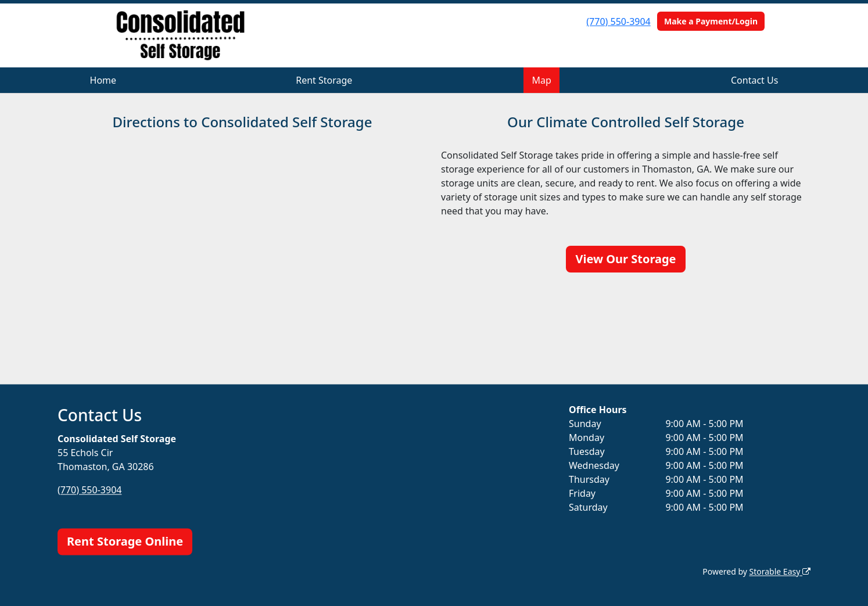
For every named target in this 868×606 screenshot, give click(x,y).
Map (542, 80)
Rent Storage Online (125, 541)
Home (103, 80)
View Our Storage (625, 259)
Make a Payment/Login (711, 21)
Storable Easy (780, 571)
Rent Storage (324, 80)
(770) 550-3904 (618, 21)
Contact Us (754, 80)
